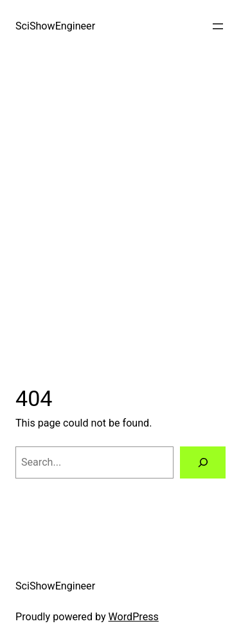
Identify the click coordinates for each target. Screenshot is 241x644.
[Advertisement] (121, 219)
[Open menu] (218, 26)
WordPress (134, 617)
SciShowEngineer (55, 26)
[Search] (203, 462)
